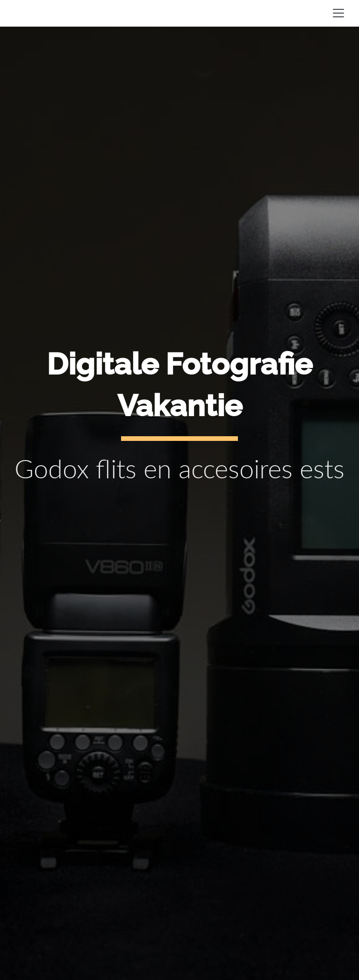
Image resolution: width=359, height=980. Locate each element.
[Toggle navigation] (338, 13)
